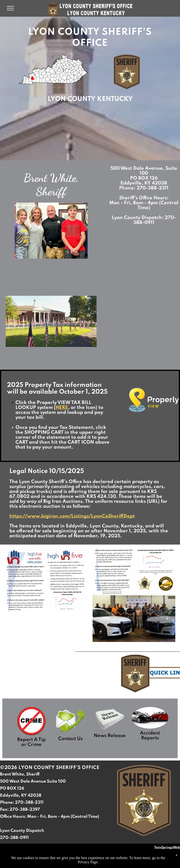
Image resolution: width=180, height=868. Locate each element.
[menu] (10, 8)
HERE (62, 408)
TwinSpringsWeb (167, 847)
